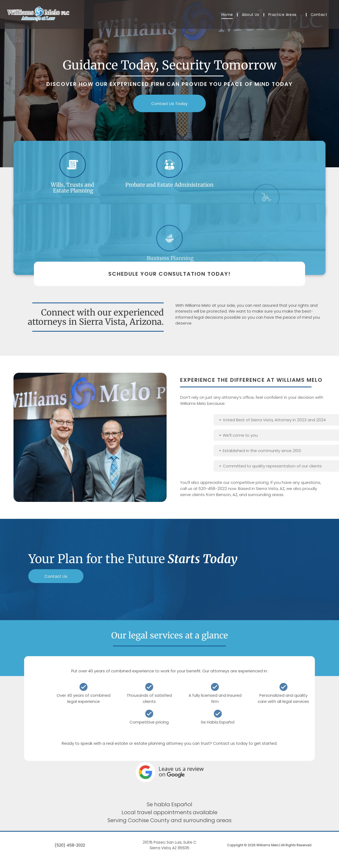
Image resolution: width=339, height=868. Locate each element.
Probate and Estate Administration (169, 195)
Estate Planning (72, 190)
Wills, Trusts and (72, 185)
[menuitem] (228, 15)
